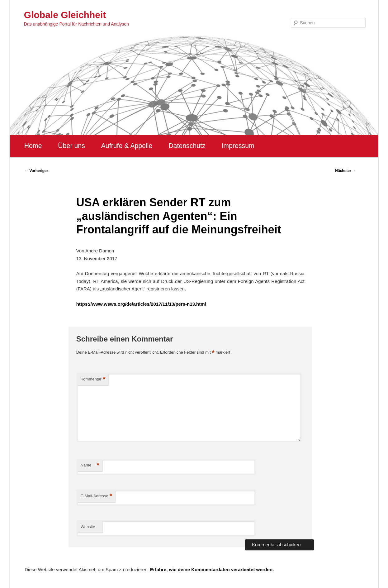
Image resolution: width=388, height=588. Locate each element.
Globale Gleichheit (65, 15)
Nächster (345, 171)
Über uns (71, 146)
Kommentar (93, 379)
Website (88, 527)
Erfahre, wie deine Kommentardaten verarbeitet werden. (212, 569)
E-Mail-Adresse (96, 496)
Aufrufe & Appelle (127, 146)
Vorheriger (36, 171)
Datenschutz (187, 146)
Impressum (238, 146)
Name (90, 465)
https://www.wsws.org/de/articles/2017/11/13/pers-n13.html (141, 304)
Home (33, 146)
